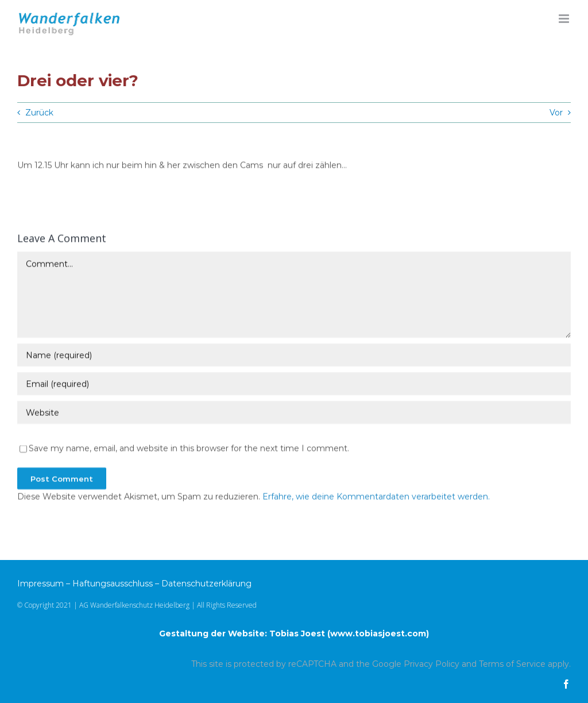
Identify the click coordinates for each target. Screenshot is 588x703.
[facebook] (566, 684)
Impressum (40, 584)
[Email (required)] (294, 385)
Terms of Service (512, 664)
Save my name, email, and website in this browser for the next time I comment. (189, 449)
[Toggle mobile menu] (565, 19)
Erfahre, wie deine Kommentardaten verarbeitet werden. (376, 497)
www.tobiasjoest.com (378, 634)
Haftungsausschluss (113, 584)
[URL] (294, 414)
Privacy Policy (432, 664)
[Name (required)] (294, 356)
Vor (556, 113)
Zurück (39, 113)
